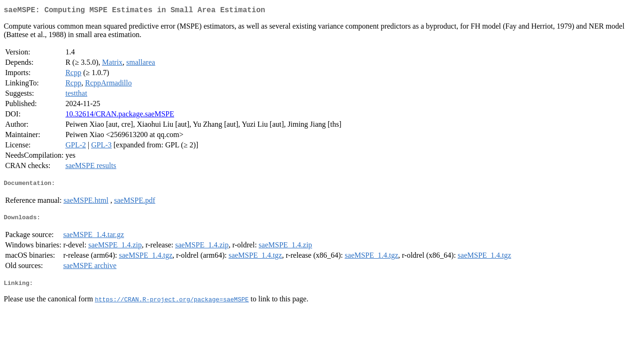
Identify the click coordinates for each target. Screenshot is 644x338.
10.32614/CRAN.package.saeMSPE (120, 116)
